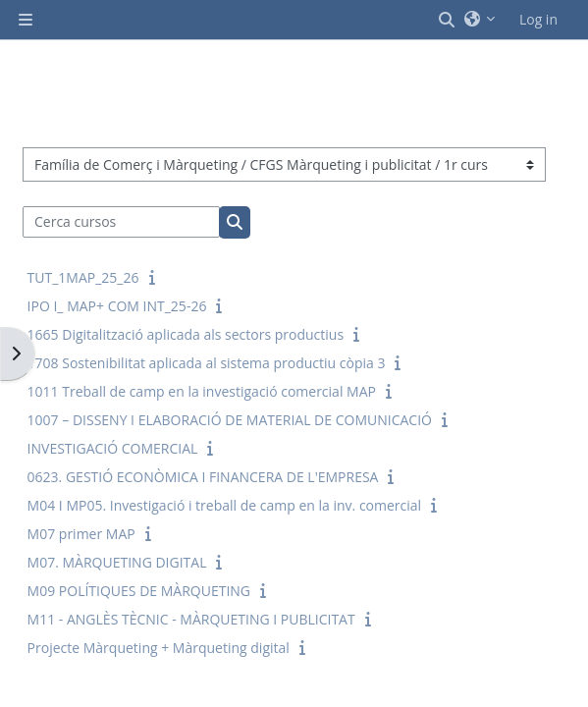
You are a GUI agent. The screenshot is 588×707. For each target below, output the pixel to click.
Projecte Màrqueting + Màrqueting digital (159, 648)
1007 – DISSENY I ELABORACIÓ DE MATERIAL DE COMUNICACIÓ (230, 420)
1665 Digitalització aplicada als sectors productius (186, 334)
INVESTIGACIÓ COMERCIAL (113, 448)
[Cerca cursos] (122, 222)
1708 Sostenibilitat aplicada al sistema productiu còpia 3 (207, 363)
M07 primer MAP (81, 534)
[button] (448, 20)
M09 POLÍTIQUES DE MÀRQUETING (139, 591)
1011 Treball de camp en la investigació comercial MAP (202, 391)
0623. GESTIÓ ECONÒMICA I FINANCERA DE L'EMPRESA (203, 477)
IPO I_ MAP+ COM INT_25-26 (117, 306)
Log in (538, 19)
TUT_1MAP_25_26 (83, 277)
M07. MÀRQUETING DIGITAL (117, 562)
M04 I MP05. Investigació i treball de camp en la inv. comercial (225, 505)
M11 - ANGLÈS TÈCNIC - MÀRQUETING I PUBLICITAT (191, 619)
